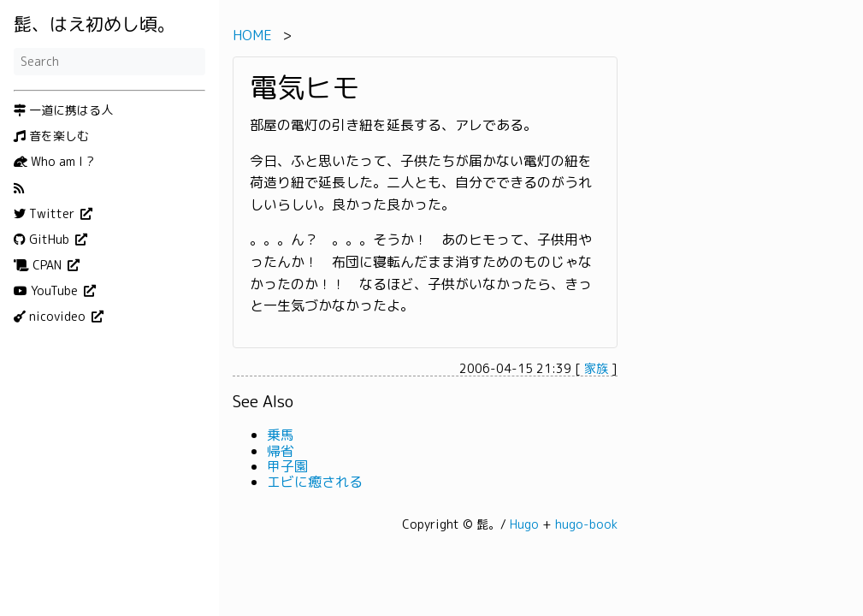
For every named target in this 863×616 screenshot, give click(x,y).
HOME (252, 35)
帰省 (281, 451)
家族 (596, 368)
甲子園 (287, 466)
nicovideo (51, 317)
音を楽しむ (51, 136)
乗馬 (281, 435)
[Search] (109, 62)
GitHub (43, 240)
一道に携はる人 (63, 110)
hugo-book (586, 524)
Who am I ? (54, 162)
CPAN (39, 265)
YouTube (47, 291)
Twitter (46, 214)
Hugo (524, 524)
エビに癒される (315, 482)
